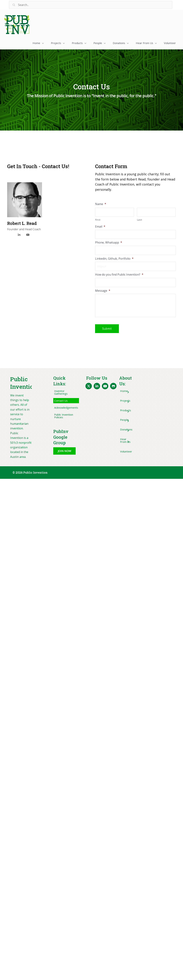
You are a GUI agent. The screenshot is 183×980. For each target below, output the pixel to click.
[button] (31, 43)
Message (103, 291)
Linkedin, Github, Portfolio (114, 259)
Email (100, 226)
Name (101, 203)
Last (140, 219)
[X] (10, 235)
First (98, 219)
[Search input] (91, 5)
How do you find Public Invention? (119, 275)
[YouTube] (28, 234)
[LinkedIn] (19, 234)
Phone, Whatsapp (109, 242)
